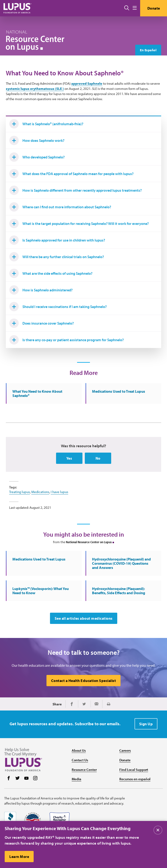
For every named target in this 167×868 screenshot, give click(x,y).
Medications (40, 492)
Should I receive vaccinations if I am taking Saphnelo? (58, 307)
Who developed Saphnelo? (37, 157)
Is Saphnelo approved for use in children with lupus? (57, 240)
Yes (69, 458)
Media (76, 779)
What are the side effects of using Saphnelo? (51, 273)
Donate (154, 8)
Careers (125, 750)
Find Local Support (134, 770)
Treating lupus (20, 492)
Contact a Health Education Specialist (84, 681)
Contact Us (80, 760)
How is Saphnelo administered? (41, 290)
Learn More (19, 859)
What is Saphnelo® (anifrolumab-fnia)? (46, 124)
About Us (79, 750)
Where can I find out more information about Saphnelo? (60, 207)
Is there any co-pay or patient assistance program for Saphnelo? (67, 340)
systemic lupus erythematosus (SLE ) (35, 89)
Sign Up (146, 724)
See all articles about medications (84, 618)
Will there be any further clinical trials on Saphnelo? (57, 257)
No (98, 458)
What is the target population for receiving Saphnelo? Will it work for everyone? (79, 223)
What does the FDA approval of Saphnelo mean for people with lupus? (71, 174)
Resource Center (84, 770)
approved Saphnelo (87, 83)
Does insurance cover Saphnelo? (42, 323)
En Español (148, 50)
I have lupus (59, 492)
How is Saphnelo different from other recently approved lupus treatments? (76, 190)
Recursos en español (135, 779)
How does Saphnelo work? (37, 140)
